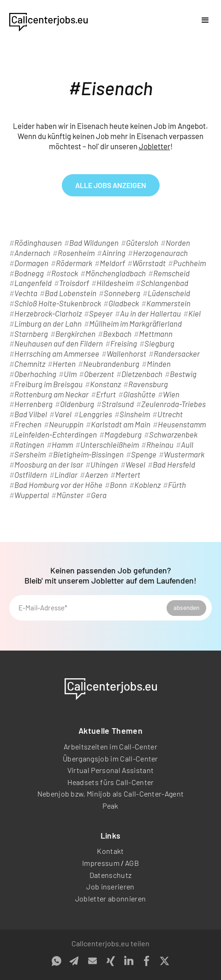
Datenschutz (111, 875)
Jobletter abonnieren (110, 898)
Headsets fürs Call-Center (111, 782)
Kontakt (110, 851)
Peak (110, 806)
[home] (48, 20)
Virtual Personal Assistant (110, 770)
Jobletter (155, 146)
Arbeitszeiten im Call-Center (110, 746)
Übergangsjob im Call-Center (110, 758)
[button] (205, 20)
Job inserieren (110, 886)
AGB (132, 863)
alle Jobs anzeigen (111, 185)
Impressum (101, 863)
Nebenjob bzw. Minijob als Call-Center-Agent (111, 794)
